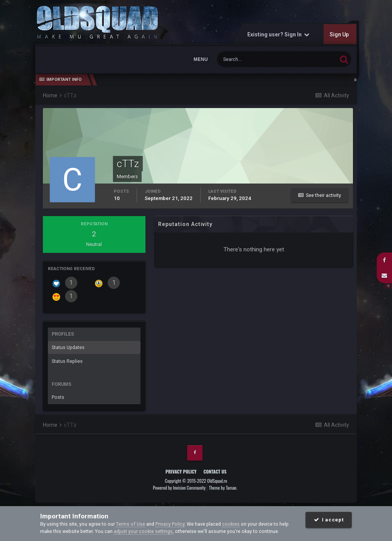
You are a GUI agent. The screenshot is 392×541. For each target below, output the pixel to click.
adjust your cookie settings (143, 531)
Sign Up (339, 34)
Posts (58, 397)
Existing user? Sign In (278, 34)
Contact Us (215, 471)
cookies (231, 524)
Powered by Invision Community (179, 488)
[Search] (255, 59)
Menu (201, 59)
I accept (329, 520)
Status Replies (67, 361)
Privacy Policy (181, 471)
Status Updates (68, 347)
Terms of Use (131, 524)
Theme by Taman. (223, 488)
